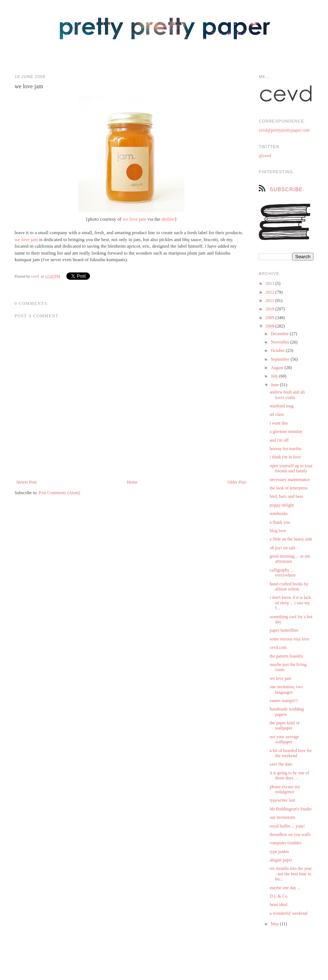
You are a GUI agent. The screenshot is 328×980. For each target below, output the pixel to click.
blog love (278, 531)
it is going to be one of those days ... (289, 775)
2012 (271, 292)
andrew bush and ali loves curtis (287, 395)
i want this (279, 423)
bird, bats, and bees (286, 496)
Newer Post (27, 482)
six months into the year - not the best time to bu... (291, 874)
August (278, 368)
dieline (168, 219)
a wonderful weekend (288, 913)
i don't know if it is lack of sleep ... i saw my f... (290, 603)
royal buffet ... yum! (287, 826)
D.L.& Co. (279, 896)
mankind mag (282, 406)
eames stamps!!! (284, 701)
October (278, 350)
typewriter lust (282, 800)
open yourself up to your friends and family (291, 468)
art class (277, 414)
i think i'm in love (285, 457)
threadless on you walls (290, 834)
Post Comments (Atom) (59, 493)
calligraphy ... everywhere (283, 573)
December (280, 334)
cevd (35, 276)
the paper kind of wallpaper (285, 725)
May (275, 924)
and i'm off (279, 440)
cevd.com (278, 647)
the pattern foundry (286, 656)
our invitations (282, 817)
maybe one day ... (285, 888)
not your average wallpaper (284, 739)
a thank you (280, 522)
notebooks (279, 514)
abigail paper (281, 860)
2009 (271, 318)
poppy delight (282, 505)
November (281, 342)
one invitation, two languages (286, 689)
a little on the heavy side (291, 539)
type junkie (280, 852)
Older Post (237, 482)
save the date (281, 764)
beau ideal (279, 905)
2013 (271, 283)
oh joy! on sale (283, 548)
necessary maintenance (290, 480)
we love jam (134, 219)
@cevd (265, 156)
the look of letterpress (289, 488)
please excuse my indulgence (285, 789)
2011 (271, 301)
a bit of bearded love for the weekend (291, 753)
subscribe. (287, 189)
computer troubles (286, 843)
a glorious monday (286, 431)
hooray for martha (286, 449)
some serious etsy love (289, 639)
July (275, 376)
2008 (271, 326)
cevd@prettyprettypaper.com (284, 130)
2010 (271, 309)
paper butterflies (284, 630)
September (281, 359)
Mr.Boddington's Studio (291, 809)
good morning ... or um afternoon (290, 559)
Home (132, 482)
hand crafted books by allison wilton (289, 586)
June (275, 385)
